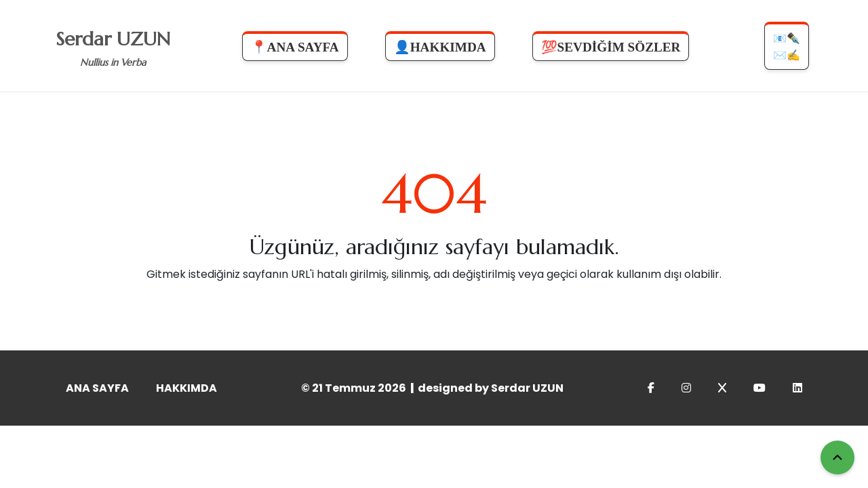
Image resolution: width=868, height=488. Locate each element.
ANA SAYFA (97, 388)
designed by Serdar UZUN (491, 388)
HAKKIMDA (186, 388)
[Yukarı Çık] (837, 457)
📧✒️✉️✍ (787, 47)
